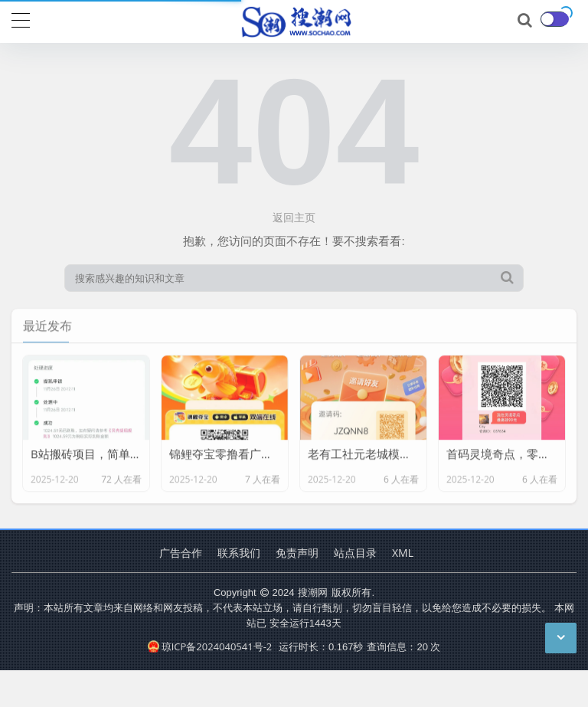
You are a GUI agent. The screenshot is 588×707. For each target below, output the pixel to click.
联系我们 (239, 553)
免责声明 (297, 553)
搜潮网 (313, 592)
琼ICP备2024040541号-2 (210, 646)
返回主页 (294, 217)
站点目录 (355, 553)
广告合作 (181, 553)
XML (403, 553)
